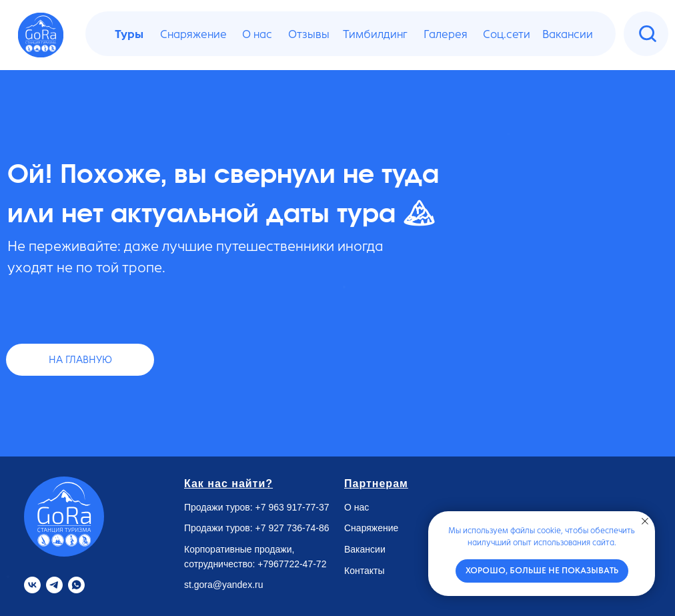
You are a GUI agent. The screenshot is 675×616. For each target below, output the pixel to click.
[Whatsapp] (76, 585)
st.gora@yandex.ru (224, 585)
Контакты (364, 571)
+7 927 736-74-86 (292, 528)
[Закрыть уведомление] (645, 521)
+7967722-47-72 (292, 564)
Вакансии (365, 549)
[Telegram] (54, 585)
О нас (357, 507)
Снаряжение (371, 528)
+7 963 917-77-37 (292, 507)
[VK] (32, 585)
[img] (648, 34)
